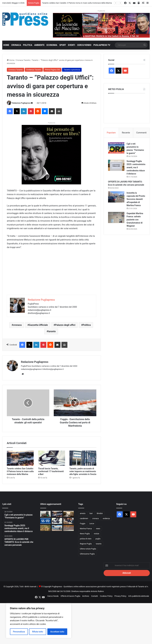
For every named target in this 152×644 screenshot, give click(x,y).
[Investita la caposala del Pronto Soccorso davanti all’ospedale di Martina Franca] (116, 200)
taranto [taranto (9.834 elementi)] (99, 544)
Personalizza (19, 632)
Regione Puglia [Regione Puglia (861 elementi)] (86, 544)
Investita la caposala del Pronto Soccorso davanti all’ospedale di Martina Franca (136, 202)
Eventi (71, 45)
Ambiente (39, 45)
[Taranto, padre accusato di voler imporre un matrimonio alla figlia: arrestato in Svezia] (83, 458)
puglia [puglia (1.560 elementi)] (98, 539)
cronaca (17, 325)
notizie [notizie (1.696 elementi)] (96, 534)
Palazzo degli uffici (65, 325)
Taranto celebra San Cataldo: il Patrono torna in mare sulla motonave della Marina (77, 3)
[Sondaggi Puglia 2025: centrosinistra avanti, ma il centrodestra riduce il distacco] (116, 165)
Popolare (111, 133)
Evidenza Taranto (34, 70)
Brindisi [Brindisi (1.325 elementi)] (100, 513)
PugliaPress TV (102, 45)
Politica (28, 45)
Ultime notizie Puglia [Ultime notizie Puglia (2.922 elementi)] (88, 549)
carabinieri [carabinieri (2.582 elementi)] (84, 519)
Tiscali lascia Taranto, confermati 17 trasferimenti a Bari (51, 471)
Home (6, 45)
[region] (39, 621)
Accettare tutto (57, 632)
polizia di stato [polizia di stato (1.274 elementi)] (86, 539)
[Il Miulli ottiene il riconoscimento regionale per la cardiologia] (69, 514)
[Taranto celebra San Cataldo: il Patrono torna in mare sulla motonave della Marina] (20, 458)
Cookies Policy (106, 596)
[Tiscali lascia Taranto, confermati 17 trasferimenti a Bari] (52, 458)
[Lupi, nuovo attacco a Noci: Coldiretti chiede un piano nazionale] (45, 528)
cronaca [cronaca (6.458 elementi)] (96, 519)
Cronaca (16, 45)
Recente (126, 133)
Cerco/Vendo (84, 45)
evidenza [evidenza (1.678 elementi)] (106, 519)
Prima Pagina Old (52, 70)
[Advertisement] (52, 274)
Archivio (86, 596)
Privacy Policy (120, 596)
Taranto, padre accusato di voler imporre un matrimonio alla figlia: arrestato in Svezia (83, 471)
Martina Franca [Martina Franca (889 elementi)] (86, 529)
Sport (63, 45)
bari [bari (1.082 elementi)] (91, 513)
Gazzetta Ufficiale (38, 325)
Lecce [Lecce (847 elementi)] (92, 524)
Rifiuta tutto (38, 632)
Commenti (141, 133)
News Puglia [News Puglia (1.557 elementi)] (85, 534)
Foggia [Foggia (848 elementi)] (83, 524)
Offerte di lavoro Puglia (70, 596)
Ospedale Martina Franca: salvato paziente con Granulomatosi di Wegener (135, 223)
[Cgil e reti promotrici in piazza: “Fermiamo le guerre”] (116, 148)
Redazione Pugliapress (21, 103)
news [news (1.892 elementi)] (98, 529)
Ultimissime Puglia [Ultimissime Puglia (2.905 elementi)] (87, 554)
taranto (52, 331)
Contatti (95, 596)
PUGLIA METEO (127, 108)
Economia (52, 45)
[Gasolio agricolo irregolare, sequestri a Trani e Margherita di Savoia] (57, 528)
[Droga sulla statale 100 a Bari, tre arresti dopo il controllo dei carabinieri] (69, 528)
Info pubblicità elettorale (139, 596)
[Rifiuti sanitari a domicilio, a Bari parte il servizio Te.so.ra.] (69, 521)
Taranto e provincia (72, 70)
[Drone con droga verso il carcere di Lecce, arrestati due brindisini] (45, 514)
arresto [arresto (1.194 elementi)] (83, 513)
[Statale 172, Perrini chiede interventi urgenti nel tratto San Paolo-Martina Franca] (45, 521)
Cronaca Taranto (23, 60)
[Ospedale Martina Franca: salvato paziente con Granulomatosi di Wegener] (116, 221)
